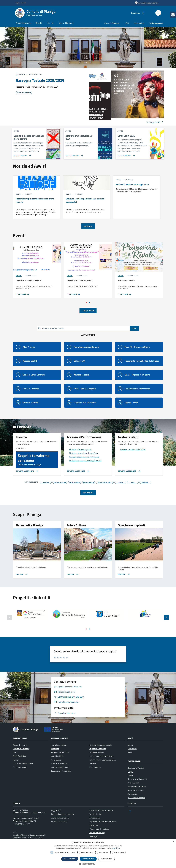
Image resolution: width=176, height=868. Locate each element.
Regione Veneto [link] (20, 3)
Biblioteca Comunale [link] (112, 23)
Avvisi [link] (130, 752)
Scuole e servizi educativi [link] (138, 779)
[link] (173, 15)
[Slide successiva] (166, 617)
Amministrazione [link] (23, 23)
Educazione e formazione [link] (61, 771)
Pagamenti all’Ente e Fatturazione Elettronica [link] (103, 823)
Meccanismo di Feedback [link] (99, 829)
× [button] (173, 842)
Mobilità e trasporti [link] (97, 752)
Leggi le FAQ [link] (56, 810)
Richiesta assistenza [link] (59, 821)
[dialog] (88, 854)
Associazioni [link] (132, 794)
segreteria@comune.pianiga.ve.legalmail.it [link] (30, 835)
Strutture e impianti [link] (136, 790)
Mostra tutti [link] (88, 493)
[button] (88, 864)
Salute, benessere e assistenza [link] (101, 756)
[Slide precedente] (10, 617)
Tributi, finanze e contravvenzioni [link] (103, 760)
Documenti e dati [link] (20, 767)
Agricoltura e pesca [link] (59, 745)
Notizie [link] (130, 745)
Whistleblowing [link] (96, 814)
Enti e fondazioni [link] (20, 756)
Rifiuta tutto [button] (107, 859)
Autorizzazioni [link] (57, 760)
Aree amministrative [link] (21, 749)
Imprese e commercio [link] (98, 749)
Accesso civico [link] (95, 818)
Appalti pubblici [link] (57, 756)
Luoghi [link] (130, 772)
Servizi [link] (50, 23)
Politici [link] (16, 760)
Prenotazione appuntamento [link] (62, 814)
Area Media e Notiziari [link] (136, 798)
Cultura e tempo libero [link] (60, 767)
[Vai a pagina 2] (89, 302)
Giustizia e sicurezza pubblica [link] (101, 745)
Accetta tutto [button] (88, 859)
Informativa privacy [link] (97, 833)
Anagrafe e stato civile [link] (60, 752)
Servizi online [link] (139, 23)
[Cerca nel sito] (158, 13)
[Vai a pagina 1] (87, 302)
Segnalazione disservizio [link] (61, 818)
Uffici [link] (127, 23)
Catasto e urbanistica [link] (60, 764)
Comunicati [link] (132, 749)
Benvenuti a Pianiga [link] (136, 768)
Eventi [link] (19, 276)
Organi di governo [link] (20, 745)
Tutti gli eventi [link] (88, 311)
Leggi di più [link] (116, 848)
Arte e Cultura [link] (133, 783)
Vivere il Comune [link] (66, 23)
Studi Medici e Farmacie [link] (137, 786)
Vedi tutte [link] (88, 226)
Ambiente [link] (55, 749)
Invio (134, 328)
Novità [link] (39, 23)
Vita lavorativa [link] (95, 767)
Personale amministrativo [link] (23, 764)
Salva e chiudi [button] (70, 859)
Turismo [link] (93, 764)
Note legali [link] (94, 836)
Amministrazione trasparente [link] (101, 810)
